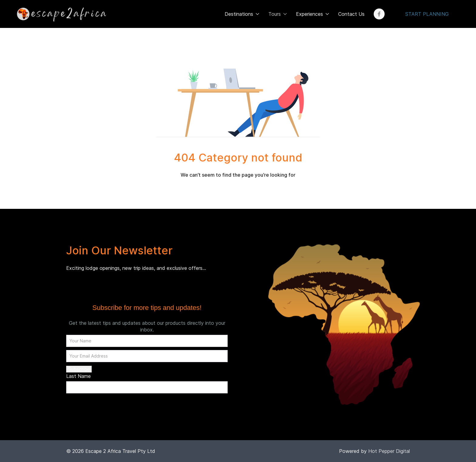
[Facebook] (379, 14)
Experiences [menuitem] (313, 14)
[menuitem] (61, 14)
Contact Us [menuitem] (351, 14)
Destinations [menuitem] (242, 14)
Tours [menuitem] (278, 14)
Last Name (78, 376)
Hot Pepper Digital (389, 451)
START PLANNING (427, 14)
